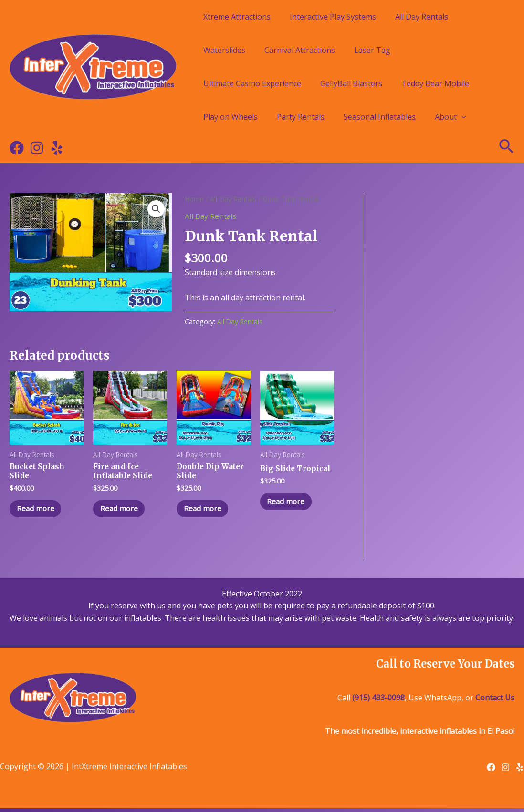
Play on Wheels (231, 117)
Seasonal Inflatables (380, 117)
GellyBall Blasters (351, 83)
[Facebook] (17, 148)
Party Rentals (301, 117)
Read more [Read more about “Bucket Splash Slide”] (38, 511)
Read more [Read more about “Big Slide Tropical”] (289, 503)
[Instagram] (37, 148)
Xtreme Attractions (237, 17)
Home (194, 199)
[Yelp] (57, 148)
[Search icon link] (507, 148)
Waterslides (224, 50)
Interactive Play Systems (333, 17)
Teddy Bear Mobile (435, 83)
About (451, 117)
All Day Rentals (422, 17)
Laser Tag (372, 50)
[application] (461, 117)
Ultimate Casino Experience (252, 83)
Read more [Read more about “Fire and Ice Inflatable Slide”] (122, 511)
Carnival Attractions (300, 50)
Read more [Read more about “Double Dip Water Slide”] (205, 511)
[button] (156, 209)
